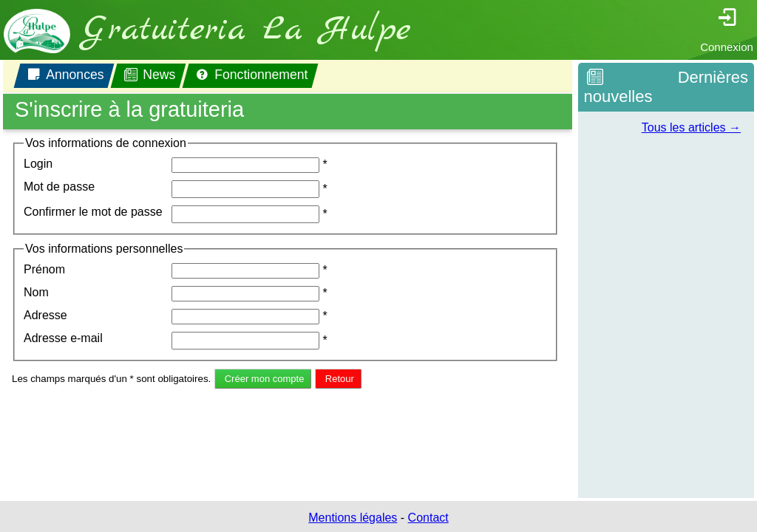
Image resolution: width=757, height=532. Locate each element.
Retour (340, 379)
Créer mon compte (265, 379)
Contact (428, 518)
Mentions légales (353, 518)
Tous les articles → (691, 127)
